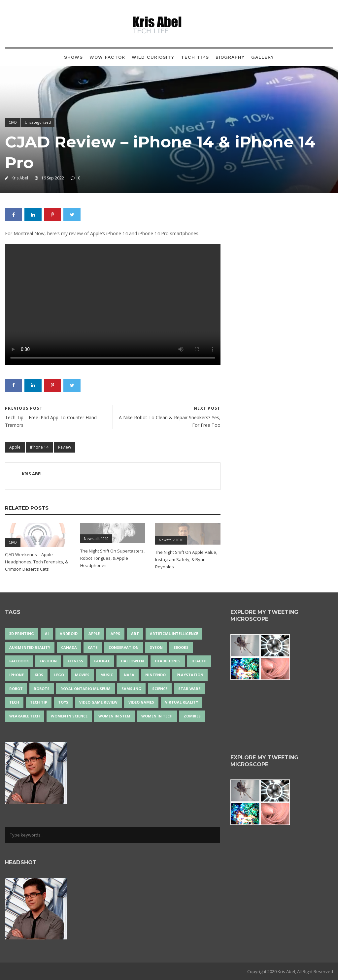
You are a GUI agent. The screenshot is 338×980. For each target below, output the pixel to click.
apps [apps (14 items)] (115, 633)
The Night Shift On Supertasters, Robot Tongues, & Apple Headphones (112, 558)
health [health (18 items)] (199, 661)
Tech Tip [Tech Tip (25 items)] (39, 702)
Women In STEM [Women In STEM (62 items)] (114, 716)
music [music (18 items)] (107, 675)
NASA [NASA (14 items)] (129, 675)
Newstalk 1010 (96, 538)
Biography (230, 57)
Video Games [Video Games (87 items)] (141, 702)
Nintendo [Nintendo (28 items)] (155, 675)
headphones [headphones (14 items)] (168, 661)
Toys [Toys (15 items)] (63, 702)
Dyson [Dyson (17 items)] (156, 647)
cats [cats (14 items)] (93, 647)
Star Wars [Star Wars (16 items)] (189, 689)
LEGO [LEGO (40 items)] (59, 675)
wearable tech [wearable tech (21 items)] (25, 716)
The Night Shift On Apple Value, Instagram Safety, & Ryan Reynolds (186, 559)
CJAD (13, 122)
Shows (73, 57)
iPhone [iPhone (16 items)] (17, 675)
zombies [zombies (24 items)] (192, 716)
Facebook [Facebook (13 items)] (19, 661)
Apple (15, 447)
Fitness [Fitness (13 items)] (75, 661)
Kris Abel (20, 178)
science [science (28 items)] (160, 689)
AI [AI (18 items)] (47, 633)
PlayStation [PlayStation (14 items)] (190, 675)
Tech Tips (195, 57)
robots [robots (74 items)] (42, 689)
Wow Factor (107, 57)
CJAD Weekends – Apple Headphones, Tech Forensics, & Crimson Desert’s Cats (36, 562)
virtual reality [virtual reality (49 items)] (182, 702)
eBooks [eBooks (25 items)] (181, 647)
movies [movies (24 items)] (82, 675)
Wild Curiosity (153, 57)
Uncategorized (38, 122)
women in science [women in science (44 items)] (69, 716)
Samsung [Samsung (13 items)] (131, 689)
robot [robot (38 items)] (16, 689)
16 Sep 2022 (53, 178)
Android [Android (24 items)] (69, 633)
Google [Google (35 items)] (102, 661)
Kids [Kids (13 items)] (39, 675)
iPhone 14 (39, 447)
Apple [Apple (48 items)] (94, 633)
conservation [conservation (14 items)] (124, 647)
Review (65, 447)
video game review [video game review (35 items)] (98, 702)
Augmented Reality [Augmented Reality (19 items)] (30, 647)
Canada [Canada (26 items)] (69, 647)
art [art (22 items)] (135, 633)
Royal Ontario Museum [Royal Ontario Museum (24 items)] (85, 689)
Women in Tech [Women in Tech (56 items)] (157, 716)
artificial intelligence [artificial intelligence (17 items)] (174, 633)
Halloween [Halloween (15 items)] (132, 661)
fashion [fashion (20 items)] (48, 661)
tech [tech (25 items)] (14, 702)
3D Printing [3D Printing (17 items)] (22, 633)
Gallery (263, 57)
